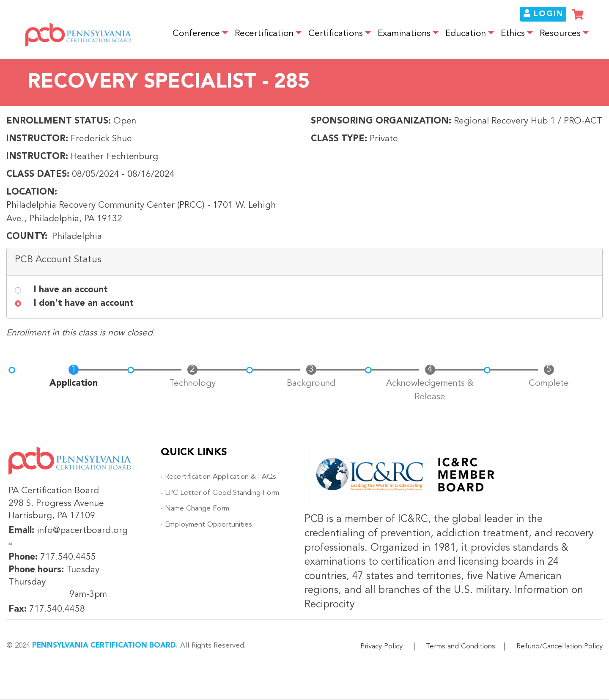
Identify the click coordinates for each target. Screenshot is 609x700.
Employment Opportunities (208, 525)
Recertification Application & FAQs (221, 477)
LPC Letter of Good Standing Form (222, 493)
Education (466, 34)
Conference (196, 34)
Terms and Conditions (461, 646)
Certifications (336, 34)
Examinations (404, 34)
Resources (560, 34)
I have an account (71, 290)
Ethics (513, 34)
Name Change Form (197, 509)
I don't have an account (84, 303)
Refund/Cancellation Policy (560, 646)
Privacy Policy (381, 646)
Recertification (264, 34)
